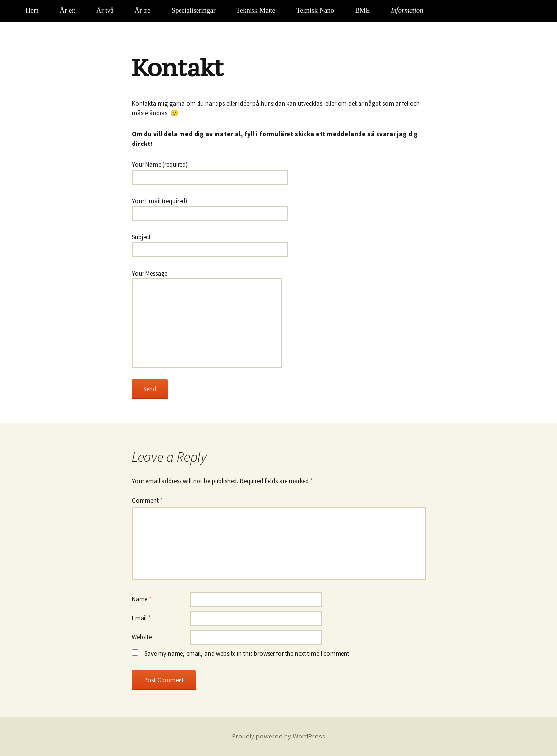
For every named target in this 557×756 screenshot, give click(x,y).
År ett (68, 10)
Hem (32, 10)
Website (142, 637)
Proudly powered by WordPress (279, 736)
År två (105, 10)
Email (141, 618)
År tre (142, 10)
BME (362, 10)
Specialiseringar (193, 10)
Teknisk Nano (315, 10)
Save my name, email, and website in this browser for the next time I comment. (248, 654)
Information (407, 10)
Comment (147, 500)
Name (142, 599)
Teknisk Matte (256, 10)
